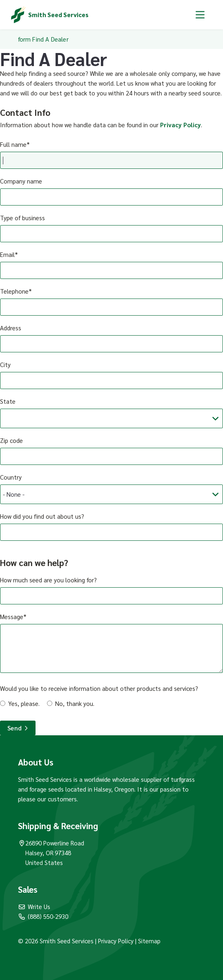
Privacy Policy (181, 125)
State (8, 401)
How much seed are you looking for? (48, 580)
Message (12, 616)
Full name (13, 144)
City (5, 364)
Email (7, 254)
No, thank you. (75, 703)
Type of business (22, 218)
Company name (21, 181)
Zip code (11, 440)
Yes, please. (24, 703)
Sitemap (149, 941)
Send (18, 728)
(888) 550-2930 (43, 916)
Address (11, 328)
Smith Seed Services (58, 14)
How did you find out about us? (42, 516)
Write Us (34, 906)
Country (11, 477)
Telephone (14, 291)
